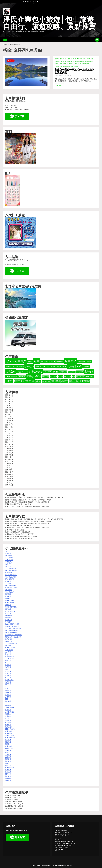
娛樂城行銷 (9, 727)
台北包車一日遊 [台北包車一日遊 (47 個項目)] (22, 372)
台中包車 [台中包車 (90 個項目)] (29, 366)
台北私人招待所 (10, 648)
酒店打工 (8, 763)
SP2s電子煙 (9, 573)
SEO (7, 686)
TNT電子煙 (9, 615)
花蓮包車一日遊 (69, 59)
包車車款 (8, 671)
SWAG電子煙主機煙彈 (12, 624)
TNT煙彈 (8, 618)
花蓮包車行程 (69, 61)
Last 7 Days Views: (11, 802)
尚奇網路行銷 (9, 658)
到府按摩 (8, 774)
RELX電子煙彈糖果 (11, 577)
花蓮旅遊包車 (58, 64)
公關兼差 (8, 695)
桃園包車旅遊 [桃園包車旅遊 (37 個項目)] (89, 377)
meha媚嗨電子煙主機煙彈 (13, 635)
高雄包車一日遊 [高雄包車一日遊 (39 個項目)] (74, 381)
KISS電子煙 (9, 562)
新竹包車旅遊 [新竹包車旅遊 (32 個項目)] (67, 377)
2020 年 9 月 (9, 429)
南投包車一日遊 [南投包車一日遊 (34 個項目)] (10, 367)
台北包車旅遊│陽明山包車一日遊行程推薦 (18, 538)
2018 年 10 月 (9, 476)
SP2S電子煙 (9, 560)
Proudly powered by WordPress (40, 865)
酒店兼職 (8, 594)
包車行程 (8, 673)
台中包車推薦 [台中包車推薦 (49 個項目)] (62, 367)
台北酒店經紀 (9, 603)
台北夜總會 (9, 731)
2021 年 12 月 (9, 408)
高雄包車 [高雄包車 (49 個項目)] (65, 381)
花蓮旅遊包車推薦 (68, 64)
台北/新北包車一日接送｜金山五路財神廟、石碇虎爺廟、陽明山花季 (27, 506)
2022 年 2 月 (9, 403)
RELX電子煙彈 (10, 592)
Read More (59, 85)
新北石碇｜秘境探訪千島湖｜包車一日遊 (18, 504)
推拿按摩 (8, 654)
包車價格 (8, 667)
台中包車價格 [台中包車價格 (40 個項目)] (51, 367)
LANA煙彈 (8, 590)
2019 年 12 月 (9, 446)
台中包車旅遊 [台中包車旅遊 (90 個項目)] (74, 366)
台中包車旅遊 (9, 712)
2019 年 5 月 (9, 461)
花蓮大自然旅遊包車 (79, 61)
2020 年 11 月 (9, 425)
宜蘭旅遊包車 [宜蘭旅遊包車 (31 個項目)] (45, 377)
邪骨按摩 (8, 740)
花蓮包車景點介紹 (88, 59)
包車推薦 (8, 665)
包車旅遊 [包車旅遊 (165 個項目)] (71, 361)
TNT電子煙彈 (9, 680)
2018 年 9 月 (9, 478)
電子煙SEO (9, 613)
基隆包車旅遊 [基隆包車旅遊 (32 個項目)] (80, 372)
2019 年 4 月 (9, 463)
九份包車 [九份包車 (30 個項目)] (30, 362)
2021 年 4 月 (9, 421)
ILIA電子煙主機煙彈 (11, 633)
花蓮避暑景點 (75, 66)
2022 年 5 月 (9, 397)
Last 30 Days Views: (12, 804)
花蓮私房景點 (58, 66)
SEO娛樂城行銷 (10, 729)
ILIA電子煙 (9, 555)
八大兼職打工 (9, 553)
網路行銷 (8, 605)
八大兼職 (8, 596)
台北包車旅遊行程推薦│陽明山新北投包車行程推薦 (21, 536)
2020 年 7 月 (9, 433)
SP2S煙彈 (8, 583)
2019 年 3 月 (9, 466)
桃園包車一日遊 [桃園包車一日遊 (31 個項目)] (80, 377)
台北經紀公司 (9, 768)
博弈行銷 (8, 725)
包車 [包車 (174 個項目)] (37, 361)
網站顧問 (8, 566)
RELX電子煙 (9, 558)
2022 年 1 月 (9, 406)
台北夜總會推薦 (10, 738)
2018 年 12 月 (9, 472)
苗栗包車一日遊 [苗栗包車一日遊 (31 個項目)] (46, 381)
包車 (7, 663)
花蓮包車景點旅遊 (60, 61)
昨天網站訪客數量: (11, 800)
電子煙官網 (9, 639)
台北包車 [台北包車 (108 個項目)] (11, 371)
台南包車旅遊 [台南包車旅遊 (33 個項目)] (47, 372)
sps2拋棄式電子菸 (11, 575)
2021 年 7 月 (9, 416)
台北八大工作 (9, 600)
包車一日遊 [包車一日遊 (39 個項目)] (44, 362)
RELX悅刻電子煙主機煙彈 (13, 628)
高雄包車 (8, 714)
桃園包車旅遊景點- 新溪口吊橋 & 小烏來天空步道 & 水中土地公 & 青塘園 (28, 500)
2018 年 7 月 (9, 483)
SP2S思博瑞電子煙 (11, 643)
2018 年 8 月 (9, 481)
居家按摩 (8, 772)
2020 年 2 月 (9, 442)
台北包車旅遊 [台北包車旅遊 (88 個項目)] (36, 371)
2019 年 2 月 (9, 468)
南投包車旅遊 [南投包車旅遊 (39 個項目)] (20, 367)
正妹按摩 (8, 755)
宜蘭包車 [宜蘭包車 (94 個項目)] (89, 371)
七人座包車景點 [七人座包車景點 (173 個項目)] (16, 361)
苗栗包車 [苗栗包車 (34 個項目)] (38, 381)
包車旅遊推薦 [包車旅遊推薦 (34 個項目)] (82, 362)
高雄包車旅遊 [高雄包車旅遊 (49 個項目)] (85, 381)
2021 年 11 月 (9, 410)
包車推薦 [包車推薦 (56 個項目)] (60, 361)
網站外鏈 (8, 705)
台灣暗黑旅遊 (9, 656)
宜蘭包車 (8, 716)
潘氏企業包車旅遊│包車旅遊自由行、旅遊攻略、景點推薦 (49, 23)
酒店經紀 (8, 598)
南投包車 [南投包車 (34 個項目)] (89, 362)
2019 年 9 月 (9, 453)
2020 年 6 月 (9, 436)
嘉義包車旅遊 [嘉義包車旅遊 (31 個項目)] (72, 372)
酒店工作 (8, 744)
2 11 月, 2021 (69, 76)
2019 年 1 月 (9, 470)
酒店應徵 (8, 693)
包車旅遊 (8, 675)
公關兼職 (8, 697)
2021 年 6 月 (9, 418)
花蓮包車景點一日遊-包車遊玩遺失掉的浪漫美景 (75, 71)
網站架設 (8, 609)
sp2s (7, 551)
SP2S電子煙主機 (10, 585)
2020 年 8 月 (9, 431)
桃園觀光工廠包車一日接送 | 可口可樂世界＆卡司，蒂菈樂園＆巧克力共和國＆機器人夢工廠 (34, 498)
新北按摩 (8, 770)
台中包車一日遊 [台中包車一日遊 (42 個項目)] (40, 367)
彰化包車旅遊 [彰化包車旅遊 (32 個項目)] (53, 377)
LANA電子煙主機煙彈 (12, 626)
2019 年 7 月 (9, 457)
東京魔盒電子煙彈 (11, 588)
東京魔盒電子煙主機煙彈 (13, 637)
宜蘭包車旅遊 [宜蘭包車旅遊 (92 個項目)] (34, 376)
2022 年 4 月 (9, 399)
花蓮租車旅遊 (66, 66)
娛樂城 (7, 718)
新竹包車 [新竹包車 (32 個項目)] (61, 377)
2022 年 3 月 (9, 401)
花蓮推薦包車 (89, 61)
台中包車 (8, 720)
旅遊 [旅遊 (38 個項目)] (74, 377)
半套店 (7, 753)
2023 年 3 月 (9, 395)
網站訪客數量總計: (11, 808)
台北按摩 (8, 750)
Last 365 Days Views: (12, 806)
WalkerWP (69, 865)
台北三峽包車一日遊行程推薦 (14, 530)
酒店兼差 (8, 690)
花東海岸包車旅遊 (60, 59)
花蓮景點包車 (85, 64)
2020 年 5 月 (9, 438)
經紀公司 (8, 660)
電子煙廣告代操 (10, 611)
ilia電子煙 (8, 564)
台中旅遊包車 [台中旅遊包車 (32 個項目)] (86, 367)
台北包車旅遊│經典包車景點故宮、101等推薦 (19, 534)
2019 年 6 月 (9, 459)
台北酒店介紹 (9, 735)
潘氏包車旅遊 (59, 76)
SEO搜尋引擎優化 (11, 607)
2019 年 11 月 (9, 448)
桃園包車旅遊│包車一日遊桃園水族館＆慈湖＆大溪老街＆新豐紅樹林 (27, 502)
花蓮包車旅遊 (78, 59)
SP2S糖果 (8, 645)
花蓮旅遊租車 (77, 64)
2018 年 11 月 (9, 474)
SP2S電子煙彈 (10, 579)
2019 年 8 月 (9, 455)
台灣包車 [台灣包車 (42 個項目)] (55, 372)
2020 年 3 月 (9, 440)
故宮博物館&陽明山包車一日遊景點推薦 (18, 532)
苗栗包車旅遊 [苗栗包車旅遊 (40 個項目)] (56, 381)
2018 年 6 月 (9, 485)
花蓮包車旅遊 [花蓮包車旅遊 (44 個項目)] (30, 381)
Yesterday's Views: (11, 797)
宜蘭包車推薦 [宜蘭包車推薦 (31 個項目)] (22, 377)
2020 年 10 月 (9, 427)
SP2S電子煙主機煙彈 (12, 630)
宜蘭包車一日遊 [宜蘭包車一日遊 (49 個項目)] (11, 377)
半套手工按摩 (9, 748)
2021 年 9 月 (9, 414)
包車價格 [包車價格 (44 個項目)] (52, 362)
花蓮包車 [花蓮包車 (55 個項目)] (9, 381)
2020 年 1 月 (9, 444)
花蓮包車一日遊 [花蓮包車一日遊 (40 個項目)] (19, 381)
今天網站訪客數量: (11, 795)
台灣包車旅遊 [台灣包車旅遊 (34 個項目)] (63, 372)
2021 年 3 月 (9, 423)
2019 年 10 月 (9, 451)
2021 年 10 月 (9, 412)
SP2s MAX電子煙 (11, 568)
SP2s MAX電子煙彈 (11, 570)
